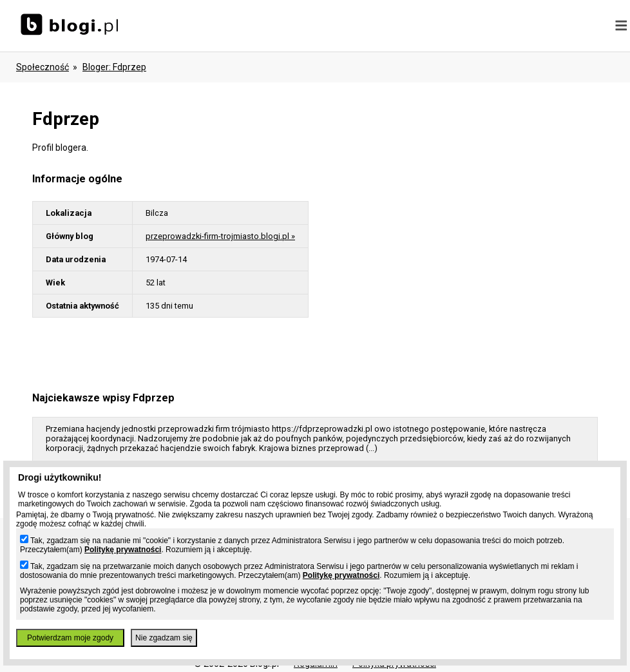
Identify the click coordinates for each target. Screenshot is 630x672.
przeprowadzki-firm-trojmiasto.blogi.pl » (220, 236)
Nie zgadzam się (164, 638)
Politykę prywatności (123, 550)
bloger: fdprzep (114, 67)
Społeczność (43, 67)
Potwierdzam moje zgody (70, 638)
